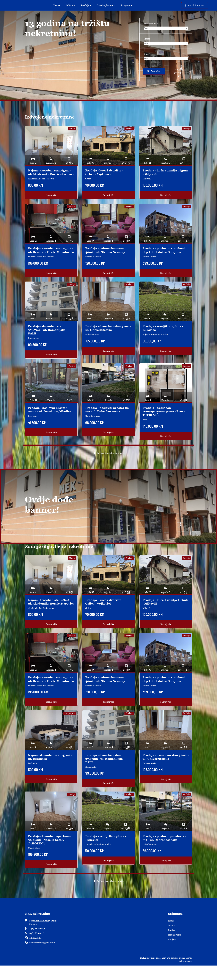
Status (147, 39)
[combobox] (166, 28)
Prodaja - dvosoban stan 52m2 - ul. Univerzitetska (105, 335)
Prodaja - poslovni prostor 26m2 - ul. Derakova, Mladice (51, 417)
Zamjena (127, 5)
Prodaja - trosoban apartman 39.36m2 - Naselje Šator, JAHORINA (50, 854)
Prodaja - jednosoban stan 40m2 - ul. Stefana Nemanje (107, 254)
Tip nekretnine (151, 23)
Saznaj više (51, 199)
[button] (179, 73)
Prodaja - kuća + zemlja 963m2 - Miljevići (161, 172)
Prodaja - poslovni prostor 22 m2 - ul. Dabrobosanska (108, 417)
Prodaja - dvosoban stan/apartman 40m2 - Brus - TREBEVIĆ (165, 419)
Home (58, 5)
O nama (71, 5)
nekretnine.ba (186, 975)
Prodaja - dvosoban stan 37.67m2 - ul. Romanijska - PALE (49, 337)
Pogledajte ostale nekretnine (109, 460)
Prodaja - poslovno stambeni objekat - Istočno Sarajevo (165, 254)
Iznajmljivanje (107, 5)
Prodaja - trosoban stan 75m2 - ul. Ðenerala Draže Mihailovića (51, 256)
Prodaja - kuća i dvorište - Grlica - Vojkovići (105, 172)
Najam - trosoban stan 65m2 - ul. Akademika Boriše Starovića (51, 174)
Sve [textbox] (146, 28)
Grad (146, 54)
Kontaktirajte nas (195, 5)
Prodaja (87, 5)
